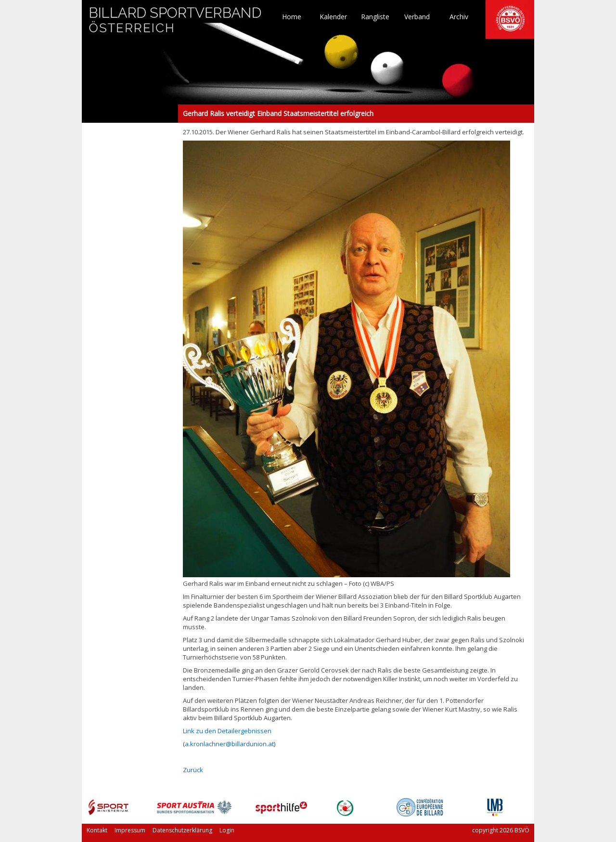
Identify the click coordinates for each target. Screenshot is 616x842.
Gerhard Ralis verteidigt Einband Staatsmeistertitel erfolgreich (130, 114)
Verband (417, 17)
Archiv (459, 17)
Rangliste (375, 17)
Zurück (193, 770)
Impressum (130, 830)
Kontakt (97, 830)
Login (227, 830)
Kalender (333, 17)
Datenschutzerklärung (182, 830)
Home (292, 17)
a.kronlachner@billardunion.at (229, 744)
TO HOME (176, 24)
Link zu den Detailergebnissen (227, 731)
